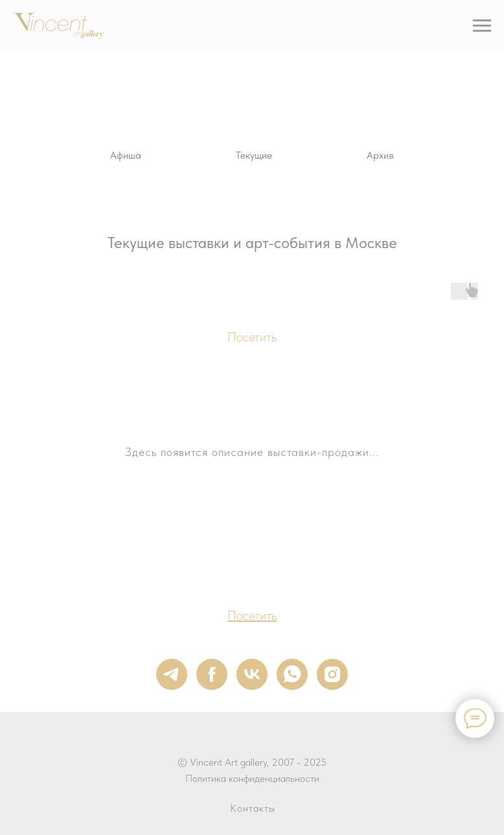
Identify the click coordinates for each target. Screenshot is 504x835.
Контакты (253, 808)
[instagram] (332, 674)
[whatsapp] (292, 674)
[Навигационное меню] (482, 26)
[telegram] (172, 674)
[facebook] (212, 674)
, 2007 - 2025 (297, 762)
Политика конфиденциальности (252, 778)
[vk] (252, 674)
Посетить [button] (252, 337)
